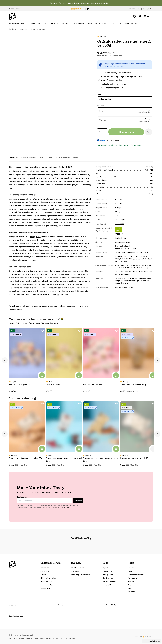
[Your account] (140, 16)
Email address (22, 497)
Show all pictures (152, 641)
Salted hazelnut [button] (105, 99)
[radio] (125, 111)
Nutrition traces (120, 238)
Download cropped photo (124, 287)
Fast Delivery (15, 9)
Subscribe (78, 501)
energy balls (35, 237)
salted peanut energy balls (51, 171)
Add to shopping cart (126, 132)
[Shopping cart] (148, 16)
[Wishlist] (134, 16)
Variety (100, 94)
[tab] (14, 158)
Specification (119, 224)
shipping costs (117, 56)
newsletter (68, 3)
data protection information (62, 507)
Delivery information (122, 242)
